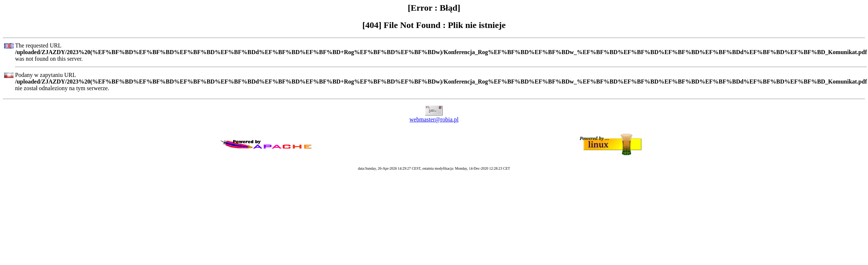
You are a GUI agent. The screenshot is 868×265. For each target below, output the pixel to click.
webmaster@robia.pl (434, 119)
